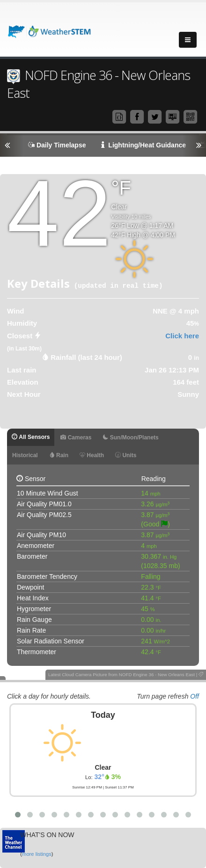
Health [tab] (92, 455)
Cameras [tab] (76, 438)
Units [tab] (126, 455)
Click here (182, 336)
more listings (37, 854)
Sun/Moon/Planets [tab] (130, 438)
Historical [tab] (25, 455)
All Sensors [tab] (31, 437)
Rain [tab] (59, 455)
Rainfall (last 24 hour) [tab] (86, 357)
